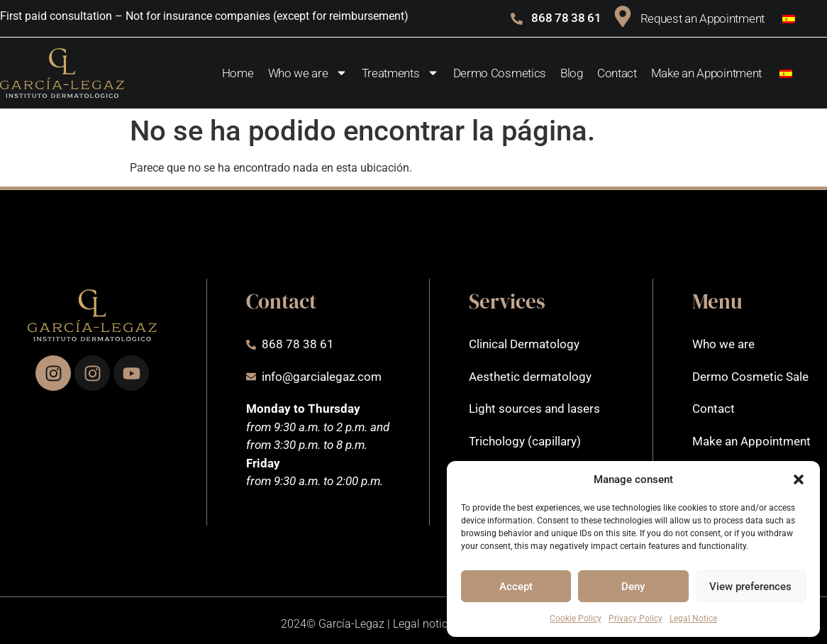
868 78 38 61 (566, 18)
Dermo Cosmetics (500, 73)
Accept (516, 587)
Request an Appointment (703, 18)
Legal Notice (693, 618)
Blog (572, 73)
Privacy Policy (635, 618)
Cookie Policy (576, 618)
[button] (799, 479)
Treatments (400, 73)
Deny (633, 587)
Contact (617, 73)
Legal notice (423, 624)
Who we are (308, 73)
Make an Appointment (706, 73)
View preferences (750, 587)
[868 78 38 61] (517, 19)
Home (238, 73)
